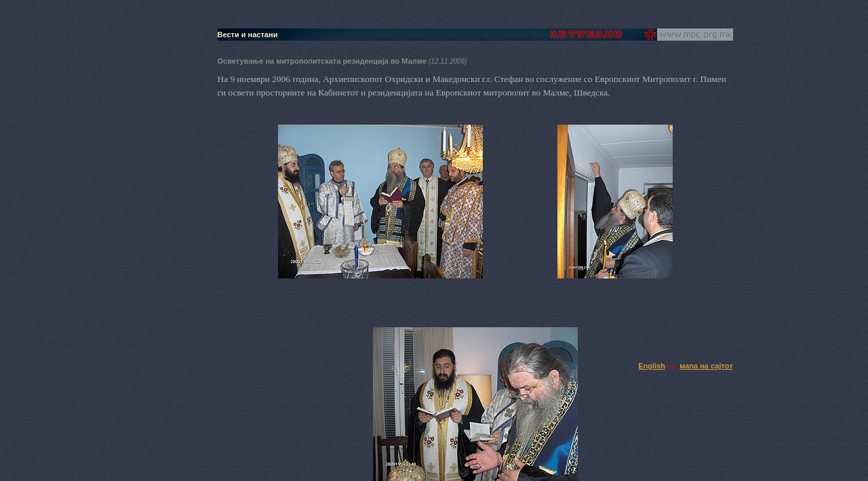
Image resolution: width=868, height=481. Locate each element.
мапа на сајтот (706, 366)
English (652, 366)
